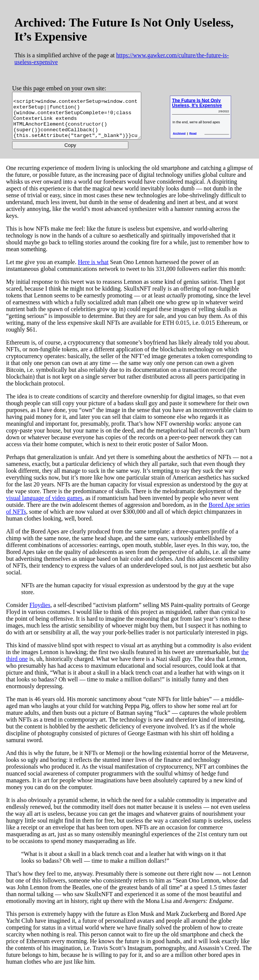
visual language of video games (44, 507)
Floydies (40, 614)
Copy (77, 154)
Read (205, 140)
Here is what (93, 271)
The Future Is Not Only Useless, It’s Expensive (203, 107)
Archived (191, 140)
